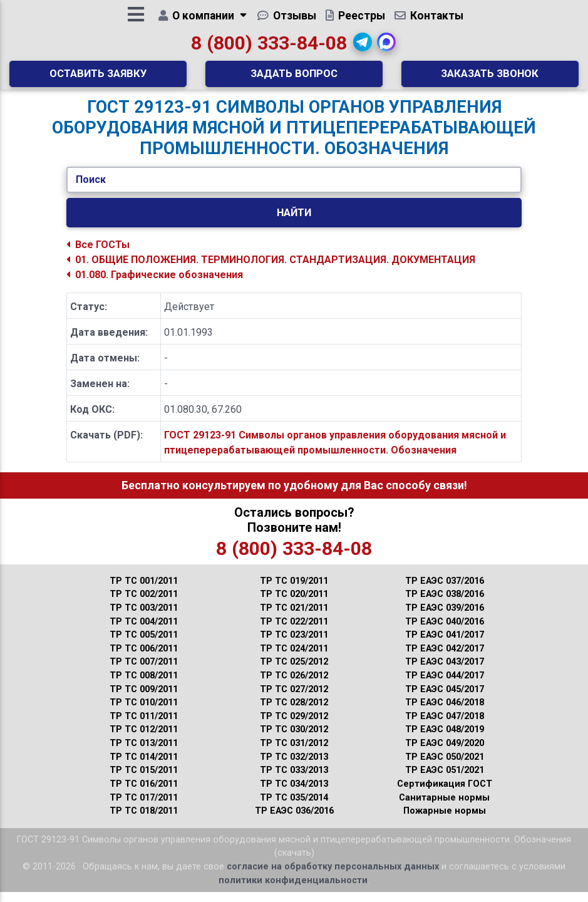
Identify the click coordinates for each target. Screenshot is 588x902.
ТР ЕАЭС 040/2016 (445, 632)
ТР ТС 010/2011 (144, 713)
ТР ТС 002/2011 (144, 604)
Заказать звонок (490, 78)
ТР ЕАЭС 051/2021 (445, 780)
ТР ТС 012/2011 (144, 739)
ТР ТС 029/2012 (294, 726)
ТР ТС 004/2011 (144, 632)
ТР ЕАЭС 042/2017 (445, 659)
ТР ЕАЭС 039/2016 (445, 618)
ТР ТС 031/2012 (294, 753)
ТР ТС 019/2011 (294, 591)
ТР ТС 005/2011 (144, 645)
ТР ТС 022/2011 (294, 632)
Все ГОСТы (98, 255)
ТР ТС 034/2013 (294, 794)
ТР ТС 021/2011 (294, 618)
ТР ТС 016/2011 (144, 794)
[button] (363, 47)
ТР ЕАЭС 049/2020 (445, 753)
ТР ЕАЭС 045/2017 (445, 699)
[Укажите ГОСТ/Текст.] (294, 190)
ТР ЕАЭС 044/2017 (445, 686)
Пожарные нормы (445, 821)
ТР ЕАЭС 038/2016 (445, 604)
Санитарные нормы (444, 808)
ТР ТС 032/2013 (294, 767)
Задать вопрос (294, 78)
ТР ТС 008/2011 (144, 686)
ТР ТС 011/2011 (144, 726)
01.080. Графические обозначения (155, 285)
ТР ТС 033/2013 (294, 780)
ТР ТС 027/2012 (294, 699)
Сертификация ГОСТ (445, 794)
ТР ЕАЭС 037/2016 (445, 591)
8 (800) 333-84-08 (269, 48)
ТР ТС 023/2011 (294, 645)
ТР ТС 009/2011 (144, 699)
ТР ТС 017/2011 (144, 808)
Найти (294, 222)
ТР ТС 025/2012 (294, 672)
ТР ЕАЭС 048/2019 (445, 739)
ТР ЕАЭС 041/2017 (445, 645)
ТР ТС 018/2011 (144, 821)
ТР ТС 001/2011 (144, 591)
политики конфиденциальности (293, 890)
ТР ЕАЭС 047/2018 (445, 726)
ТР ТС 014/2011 (144, 767)
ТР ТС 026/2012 (294, 686)
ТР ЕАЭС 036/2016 (294, 821)
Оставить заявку (98, 78)
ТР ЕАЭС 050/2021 (445, 767)
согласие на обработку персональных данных (333, 877)
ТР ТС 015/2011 (144, 780)
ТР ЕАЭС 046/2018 (445, 713)
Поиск (91, 189)
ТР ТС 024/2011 (294, 659)
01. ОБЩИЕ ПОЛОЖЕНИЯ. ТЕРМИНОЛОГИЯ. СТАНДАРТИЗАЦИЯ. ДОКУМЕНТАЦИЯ (271, 270)
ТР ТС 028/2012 (294, 713)
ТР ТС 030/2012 (294, 739)
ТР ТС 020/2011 (294, 604)
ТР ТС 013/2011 (144, 753)
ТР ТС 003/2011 (144, 618)
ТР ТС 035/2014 (294, 808)
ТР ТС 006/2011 (144, 659)
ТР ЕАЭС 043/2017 (445, 672)
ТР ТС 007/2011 (144, 672)
